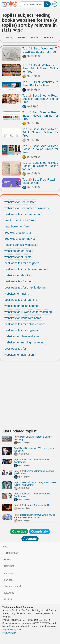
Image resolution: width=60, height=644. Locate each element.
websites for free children (20, 202)
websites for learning (18, 251)
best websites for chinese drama (25, 269)
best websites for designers (22, 263)
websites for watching (38, 312)
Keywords (9, 593)
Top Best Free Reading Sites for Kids (40, 181)
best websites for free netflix (22, 214)
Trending (9, 37)
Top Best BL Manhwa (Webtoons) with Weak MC (34, 449)
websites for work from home (23, 318)
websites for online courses (22, 306)
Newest (22, 37)
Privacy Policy (9, 633)
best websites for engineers (22, 330)
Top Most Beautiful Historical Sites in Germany (33, 438)
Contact (8, 599)
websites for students (18, 257)
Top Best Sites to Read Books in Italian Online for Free (40, 149)
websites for (12, 312)
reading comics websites (20, 245)
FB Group (9, 573)
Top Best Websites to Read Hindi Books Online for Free (40, 68)
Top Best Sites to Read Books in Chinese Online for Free (40, 166)
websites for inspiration (19, 355)
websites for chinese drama (22, 336)
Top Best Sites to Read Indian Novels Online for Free (40, 116)
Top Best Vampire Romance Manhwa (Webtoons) (34, 472)
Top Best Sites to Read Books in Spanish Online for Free (40, 99)
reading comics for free (19, 220)
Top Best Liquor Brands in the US (32, 505)
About (5, 547)
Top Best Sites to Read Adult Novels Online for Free (40, 132)
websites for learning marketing (24, 342)
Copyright (9, 566)
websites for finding (17, 294)
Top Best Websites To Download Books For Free (40, 50)
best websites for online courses (25, 324)
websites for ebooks (17, 275)
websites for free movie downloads (27, 208)
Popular (35, 37)
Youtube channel (12, 586)
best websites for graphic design (25, 288)
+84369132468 (12, 553)
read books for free (17, 227)
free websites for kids (18, 233)
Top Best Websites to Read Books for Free (40, 84)
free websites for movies (20, 239)
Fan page (9, 580)
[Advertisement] (30, 396)
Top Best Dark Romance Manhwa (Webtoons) (32, 461)
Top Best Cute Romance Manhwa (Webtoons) (32, 495)
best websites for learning (21, 300)
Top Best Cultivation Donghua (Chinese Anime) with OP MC (35, 484)
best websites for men (18, 281)
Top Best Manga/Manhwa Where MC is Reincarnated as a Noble (34, 516)
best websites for (15, 349)
